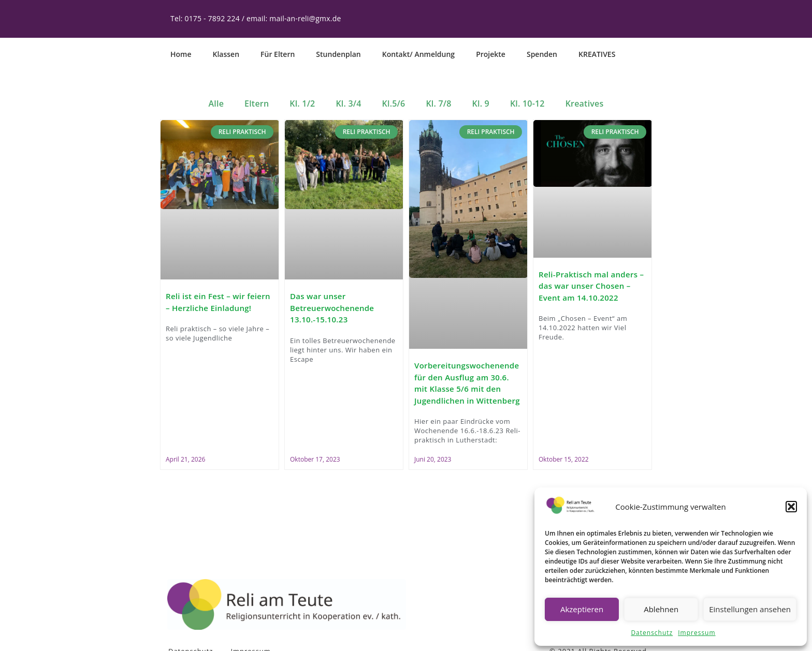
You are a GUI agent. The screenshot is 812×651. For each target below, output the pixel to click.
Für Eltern (278, 54)
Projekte (491, 54)
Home (181, 54)
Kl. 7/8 (438, 103)
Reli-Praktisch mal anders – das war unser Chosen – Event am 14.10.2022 (591, 285)
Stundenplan (338, 54)
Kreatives (585, 103)
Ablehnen (661, 609)
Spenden (542, 54)
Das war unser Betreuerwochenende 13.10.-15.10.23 (332, 308)
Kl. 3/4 (348, 103)
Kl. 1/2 (302, 103)
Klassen (226, 54)
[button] (791, 507)
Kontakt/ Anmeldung (418, 54)
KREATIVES (597, 54)
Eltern (257, 103)
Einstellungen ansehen (750, 609)
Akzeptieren (582, 609)
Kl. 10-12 (527, 103)
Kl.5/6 (394, 103)
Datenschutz (652, 633)
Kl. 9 (481, 103)
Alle (216, 103)
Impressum (697, 633)
